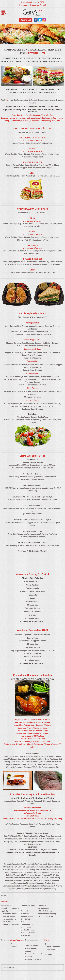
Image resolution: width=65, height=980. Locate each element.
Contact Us (48, 954)
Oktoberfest (26, 935)
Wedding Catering (46, 916)
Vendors (29, 957)
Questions (49, 944)
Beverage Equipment (33, 954)
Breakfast (25, 914)
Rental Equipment (31, 940)
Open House (26, 927)
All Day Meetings (28, 930)
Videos (13, 944)
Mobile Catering (46, 911)
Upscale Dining (9, 916)
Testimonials (50, 949)
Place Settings (31, 948)
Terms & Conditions (52, 947)
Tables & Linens (32, 946)
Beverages (5, 940)
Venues (14, 947)
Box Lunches (26, 922)
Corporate (25, 911)
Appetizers (6, 905)
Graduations (44, 908)
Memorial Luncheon (11, 924)
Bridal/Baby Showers (10, 908)
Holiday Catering (9, 919)
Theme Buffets (27, 924)
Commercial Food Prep (28, 907)
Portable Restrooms (33, 959)
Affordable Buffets (10, 914)
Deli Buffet (25, 919)
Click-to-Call (26, 20)
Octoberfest (7, 922)
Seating (28, 951)
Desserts (43, 905)
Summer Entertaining (48, 914)
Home (3, 896)
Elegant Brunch (27, 916)
